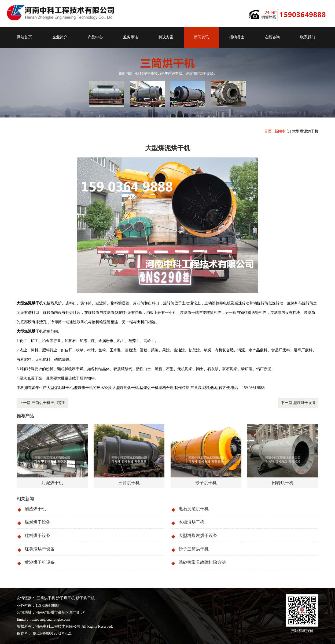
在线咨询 (272, 37)
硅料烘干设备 (38, 536)
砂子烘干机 (85, 598)
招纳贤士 (237, 37)
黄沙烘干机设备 (40, 562)
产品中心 (95, 37)
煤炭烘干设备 (38, 522)
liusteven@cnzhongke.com (50, 619)
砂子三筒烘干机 (194, 549)
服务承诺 (131, 37)
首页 (268, 131)
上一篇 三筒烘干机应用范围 (42, 403)
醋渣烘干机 (35, 509)
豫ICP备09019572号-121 (52, 633)
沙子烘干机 (65, 598)
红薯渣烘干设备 (40, 549)
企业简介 (60, 37)
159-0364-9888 (47, 606)
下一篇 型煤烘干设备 (298, 403)
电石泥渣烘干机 (194, 509)
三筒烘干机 (46, 598)
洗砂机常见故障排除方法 (202, 562)
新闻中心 (282, 131)
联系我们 (308, 37)
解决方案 (166, 37)
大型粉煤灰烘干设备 (198, 536)
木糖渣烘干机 (192, 522)
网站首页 (24, 37)
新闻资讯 (201, 37)
